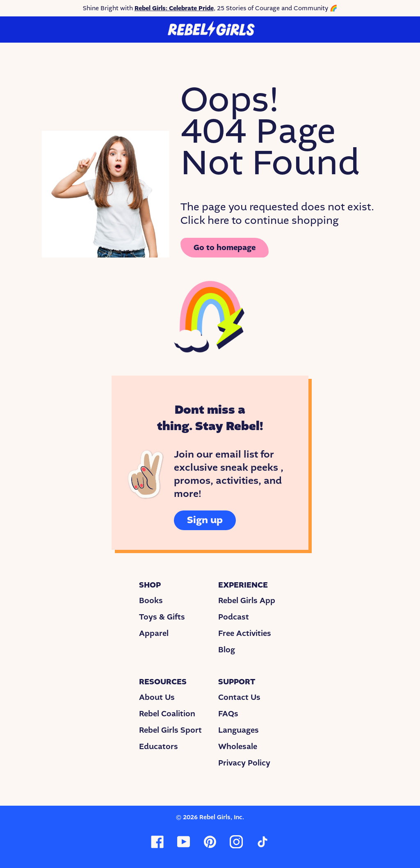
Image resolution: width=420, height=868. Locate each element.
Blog (227, 650)
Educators (159, 747)
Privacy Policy (244, 763)
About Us (157, 697)
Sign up (205, 520)
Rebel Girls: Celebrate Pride (174, 8)
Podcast (234, 617)
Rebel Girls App (247, 601)
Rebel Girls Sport (170, 730)
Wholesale (238, 747)
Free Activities (245, 633)
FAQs (228, 714)
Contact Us (239, 697)
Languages (239, 730)
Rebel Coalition (167, 714)
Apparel (154, 633)
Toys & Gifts (162, 617)
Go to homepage (225, 248)
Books (151, 601)
